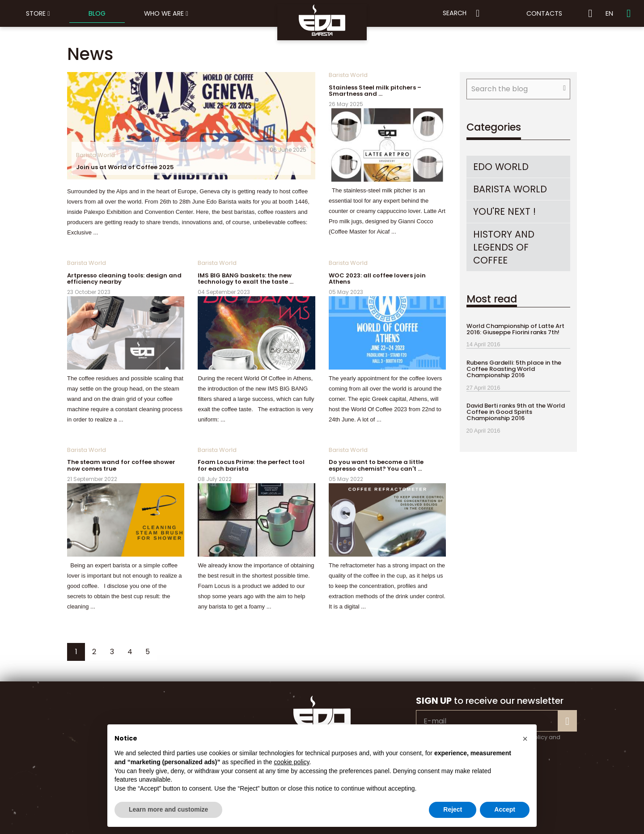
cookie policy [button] (291, 762)
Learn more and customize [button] (168, 809)
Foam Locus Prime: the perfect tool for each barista (251, 465)
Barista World (95, 155)
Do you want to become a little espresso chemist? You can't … (376, 465)
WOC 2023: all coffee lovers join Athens (377, 279)
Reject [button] (453, 809)
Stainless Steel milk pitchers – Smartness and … (375, 91)
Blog (97, 13)
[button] (525, 739)
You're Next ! (504, 211)
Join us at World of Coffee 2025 (125, 167)
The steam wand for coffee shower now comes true (121, 465)
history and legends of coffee (504, 247)
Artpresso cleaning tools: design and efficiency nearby (124, 279)
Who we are (166, 13)
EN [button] (609, 13)
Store (38, 13)
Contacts (544, 13)
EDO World (501, 167)
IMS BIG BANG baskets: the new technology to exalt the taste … (246, 279)
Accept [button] (505, 809)
